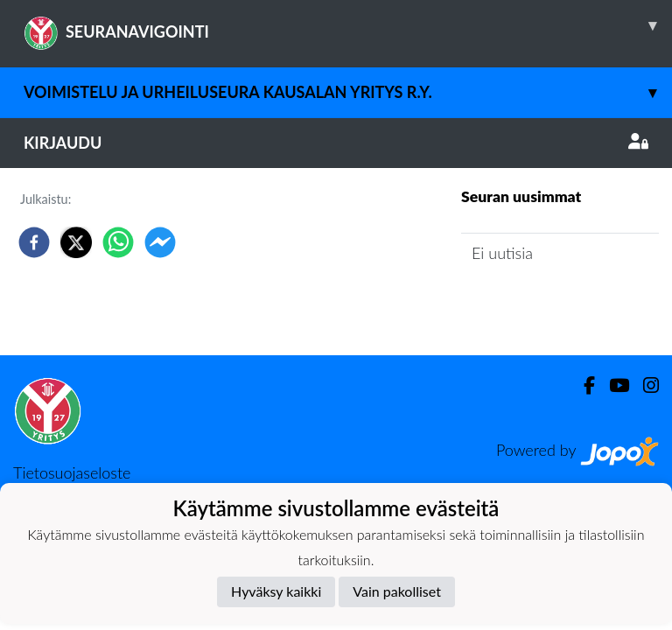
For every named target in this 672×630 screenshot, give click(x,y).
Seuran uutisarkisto (539, 303)
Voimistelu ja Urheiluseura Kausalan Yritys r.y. (348, 92)
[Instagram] (644, 385)
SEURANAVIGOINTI (348, 25)
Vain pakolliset (397, 591)
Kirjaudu (336, 143)
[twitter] (76, 242)
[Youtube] (612, 385)
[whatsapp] (118, 242)
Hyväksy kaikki (276, 591)
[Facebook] (582, 385)
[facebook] (34, 242)
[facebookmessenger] (160, 242)
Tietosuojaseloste (72, 472)
